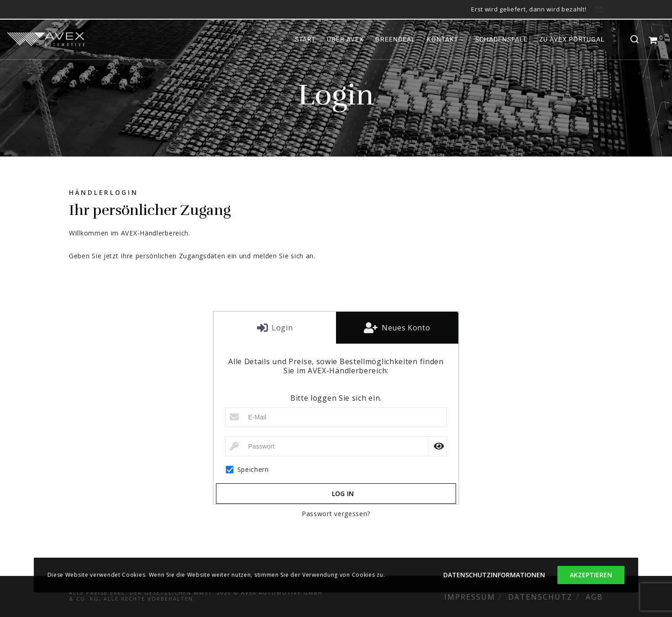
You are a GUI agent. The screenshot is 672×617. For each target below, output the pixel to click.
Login (281, 328)
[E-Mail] (336, 417)
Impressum (470, 597)
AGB (594, 597)
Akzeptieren (591, 575)
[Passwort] (336, 446)
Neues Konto (405, 328)
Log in (343, 494)
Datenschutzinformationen (494, 575)
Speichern (247, 470)
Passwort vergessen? (336, 514)
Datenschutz (540, 597)
